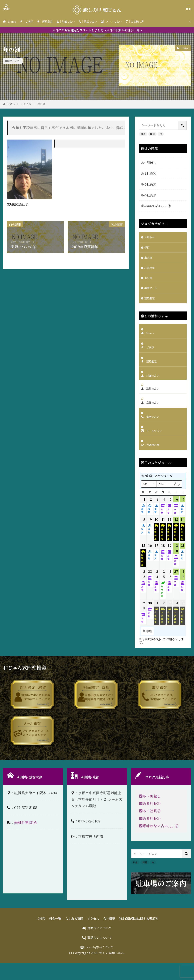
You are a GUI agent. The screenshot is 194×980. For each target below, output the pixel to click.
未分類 (149, 281)
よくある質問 (74, 935)
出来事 (149, 259)
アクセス (93, 935)
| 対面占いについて (98, 944)
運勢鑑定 (150, 302)
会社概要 (109, 935)
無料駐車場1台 (26, 839)
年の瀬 (41, 104)
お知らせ (13, 61)
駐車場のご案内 (161, 900)
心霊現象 (150, 270)
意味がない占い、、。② (156, 206)
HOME (11, 104)
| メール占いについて (99, 964)
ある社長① (148, 195)
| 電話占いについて (98, 954)
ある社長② (148, 184)
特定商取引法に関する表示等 (139, 935)
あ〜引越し (148, 163)
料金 (143, 134)
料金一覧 (55, 935)
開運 (152, 134)
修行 (147, 248)
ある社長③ (148, 173)
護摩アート (152, 292)
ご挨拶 (41, 935)
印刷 (147, 648)
